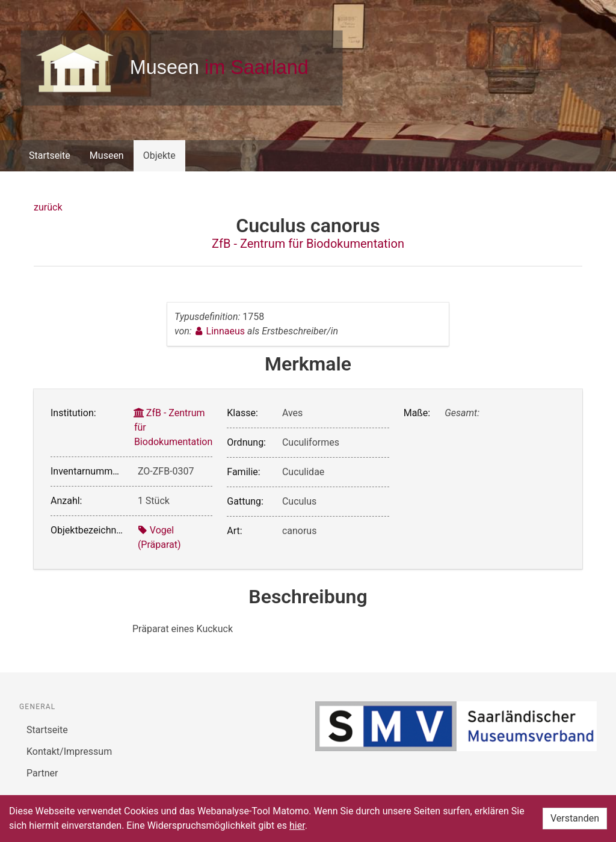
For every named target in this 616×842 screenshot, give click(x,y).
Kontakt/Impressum (69, 751)
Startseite (50, 155)
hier (297, 825)
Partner (42, 773)
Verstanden (575, 818)
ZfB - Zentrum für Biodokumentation (308, 244)
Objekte (159, 155)
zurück (48, 207)
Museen (107, 155)
